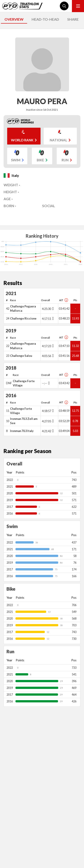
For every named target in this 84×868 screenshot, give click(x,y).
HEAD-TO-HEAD (45, 19)
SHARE (73, 19)
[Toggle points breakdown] (53, 309)
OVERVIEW (14, 19)
